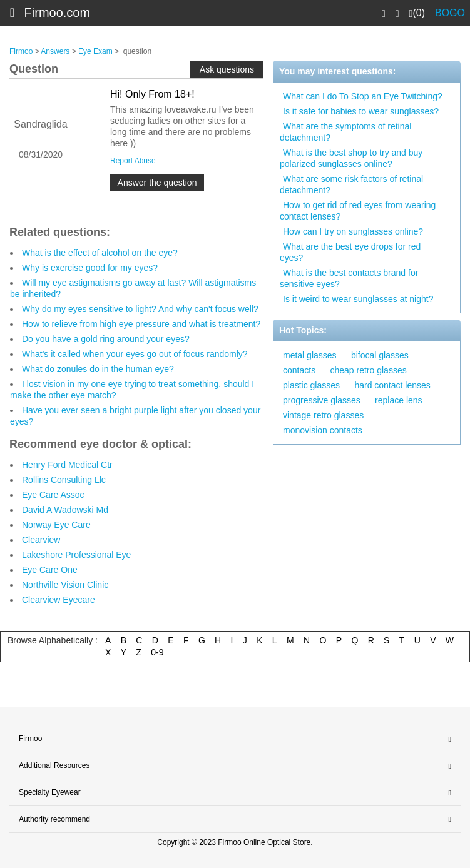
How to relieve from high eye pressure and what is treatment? (141, 324)
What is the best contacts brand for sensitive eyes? (349, 278)
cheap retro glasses (368, 370)
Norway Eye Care (56, 525)
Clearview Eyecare (59, 600)
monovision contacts (323, 430)
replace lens (399, 400)
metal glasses (310, 355)
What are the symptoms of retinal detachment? (345, 132)
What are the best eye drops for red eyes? (350, 252)
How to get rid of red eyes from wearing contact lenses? (358, 211)
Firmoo (21, 51)
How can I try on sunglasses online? (353, 231)
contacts (299, 370)
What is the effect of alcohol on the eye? (100, 253)
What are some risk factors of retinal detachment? (351, 184)
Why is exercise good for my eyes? (90, 268)
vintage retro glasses (323, 415)
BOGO (450, 13)
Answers (55, 51)
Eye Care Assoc (53, 495)
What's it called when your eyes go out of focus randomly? (135, 354)
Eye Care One (50, 570)
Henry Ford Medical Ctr (67, 465)
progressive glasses (322, 400)
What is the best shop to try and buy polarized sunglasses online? (351, 158)
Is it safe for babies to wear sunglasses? (361, 111)
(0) (417, 13)
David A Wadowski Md (65, 510)
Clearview (41, 540)
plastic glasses (311, 385)
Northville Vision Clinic (65, 585)
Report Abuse (133, 161)
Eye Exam (95, 51)
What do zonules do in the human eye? (98, 369)
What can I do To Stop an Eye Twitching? (363, 96)
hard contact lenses (392, 385)
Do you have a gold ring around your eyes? (106, 339)
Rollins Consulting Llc (64, 480)
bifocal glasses (380, 355)
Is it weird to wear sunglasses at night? (358, 299)
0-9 (157, 652)
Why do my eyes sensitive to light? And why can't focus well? (140, 309)
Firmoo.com (58, 13)
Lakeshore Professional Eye (76, 555)
